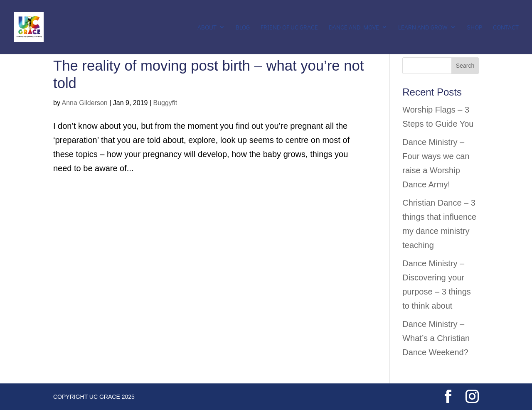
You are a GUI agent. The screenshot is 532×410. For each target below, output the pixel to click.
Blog (243, 28)
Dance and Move (354, 28)
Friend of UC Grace (289, 28)
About (207, 28)
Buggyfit (165, 103)
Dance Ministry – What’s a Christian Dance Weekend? (436, 338)
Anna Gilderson (84, 103)
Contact (506, 28)
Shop (474, 28)
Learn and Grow (423, 28)
